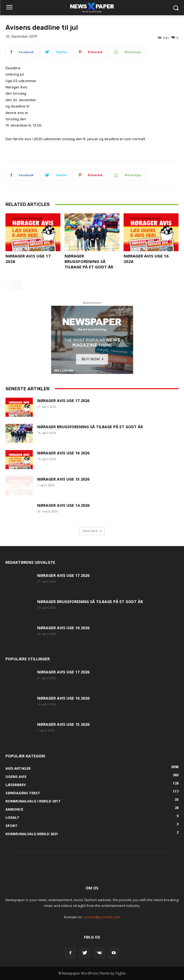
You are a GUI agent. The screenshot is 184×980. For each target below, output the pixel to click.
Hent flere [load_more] (92, 531)
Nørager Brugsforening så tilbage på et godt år (89, 261)
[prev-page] (9, 285)
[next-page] (18, 285)
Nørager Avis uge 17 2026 (63, 401)
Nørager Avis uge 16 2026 (63, 453)
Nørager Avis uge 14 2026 (63, 505)
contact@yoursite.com (102, 917)
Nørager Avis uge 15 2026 (63, 479)
